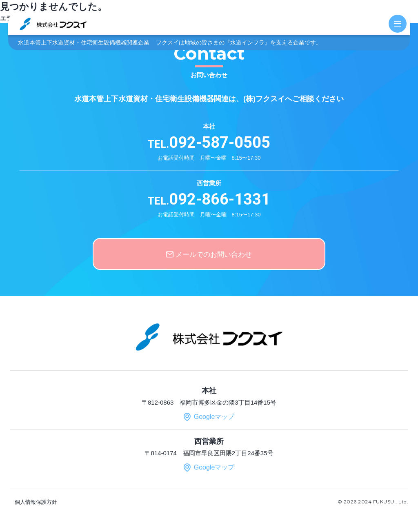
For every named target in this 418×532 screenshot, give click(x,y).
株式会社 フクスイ (53, 23)
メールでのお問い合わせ (214, 255)
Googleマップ (214, 417)
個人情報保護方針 (36, 502)
